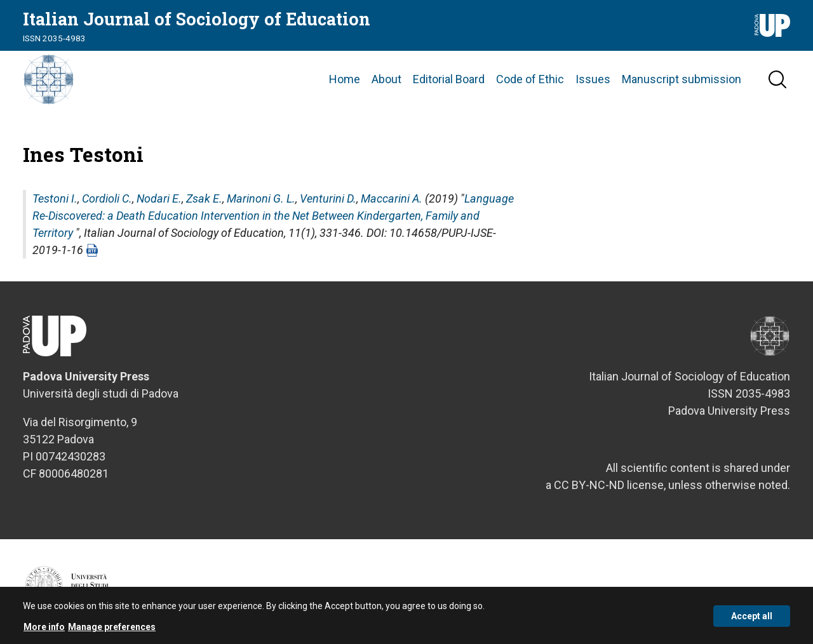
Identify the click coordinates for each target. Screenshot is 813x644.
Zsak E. (204, 198)
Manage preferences (112, 631)
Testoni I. (55, 198)
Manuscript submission (682, 79)
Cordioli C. (107, 198)
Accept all (752, 620)
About (386, 79)
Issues (593, 79)
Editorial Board (449, 79)
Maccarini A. (392, 198)
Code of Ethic (530, 79)
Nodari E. (159, 198)
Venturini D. (328, 198)
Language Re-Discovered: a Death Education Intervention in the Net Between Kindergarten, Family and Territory (273, 216)
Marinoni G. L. (261, 198)
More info (44, 631)
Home (345, 79)
